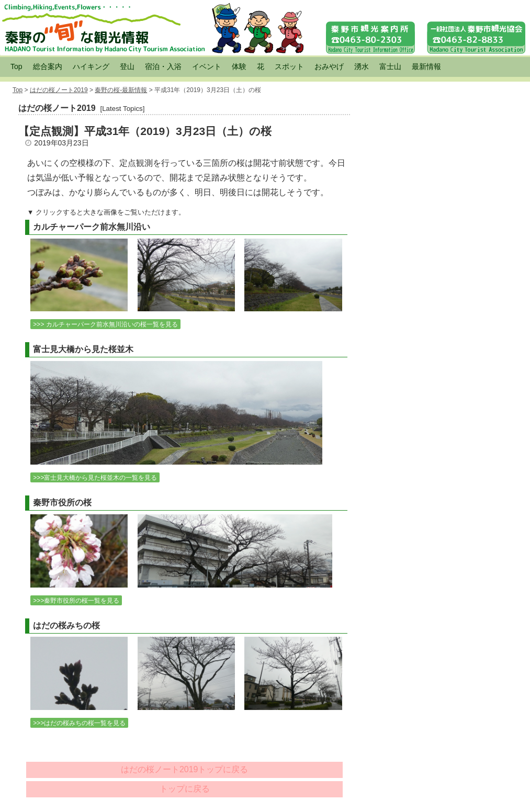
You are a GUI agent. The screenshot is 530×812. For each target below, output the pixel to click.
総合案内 (48, 66)
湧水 (362, 66)
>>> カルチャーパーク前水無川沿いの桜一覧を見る (105, 324)
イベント (207, 66)
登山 (127, 66)
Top (16, 66)
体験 (239, 66)
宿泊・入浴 (163, 66)
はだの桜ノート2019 (59, 90)
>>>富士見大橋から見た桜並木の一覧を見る (95, 478)
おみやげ (329, 66)
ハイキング (91, 66)
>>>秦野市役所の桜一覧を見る (76, 601)
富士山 (390, 66)
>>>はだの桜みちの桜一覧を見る (79, 723)
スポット (289, 66)
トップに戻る (185, 789)
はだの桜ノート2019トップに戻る (185, 769)
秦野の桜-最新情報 (121, 90)
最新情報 (426, 66)
